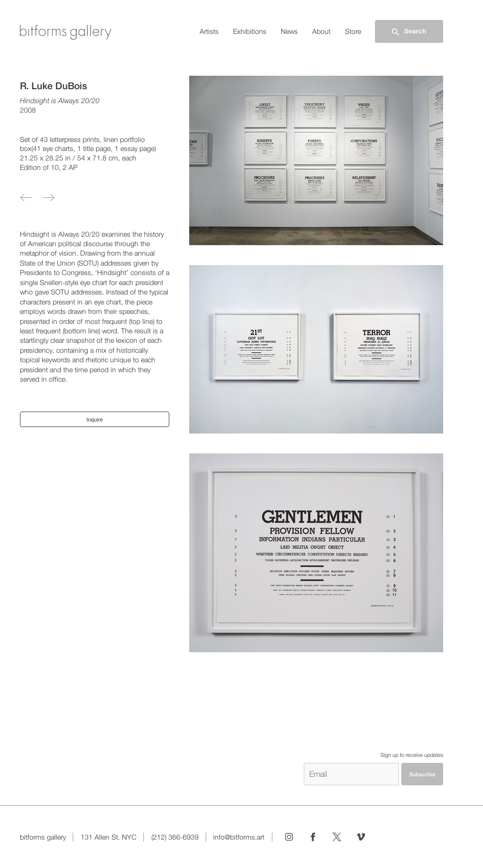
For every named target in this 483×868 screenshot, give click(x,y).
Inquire (95, 420)
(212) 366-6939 (175, 837)
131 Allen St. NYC (109, 837)
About (321, 31)
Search (408, 32)
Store (353, 31)
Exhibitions (250, 31)
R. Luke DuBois (54, 86)
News (289, 31)
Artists (209, 31)
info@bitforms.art (239, 837)
